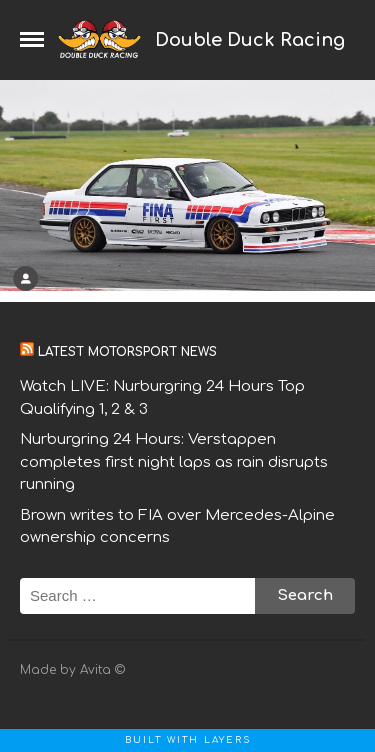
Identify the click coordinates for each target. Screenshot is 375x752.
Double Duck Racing (250, 40)
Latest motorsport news (127, 352)
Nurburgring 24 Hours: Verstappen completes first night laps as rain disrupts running (174, 462)
